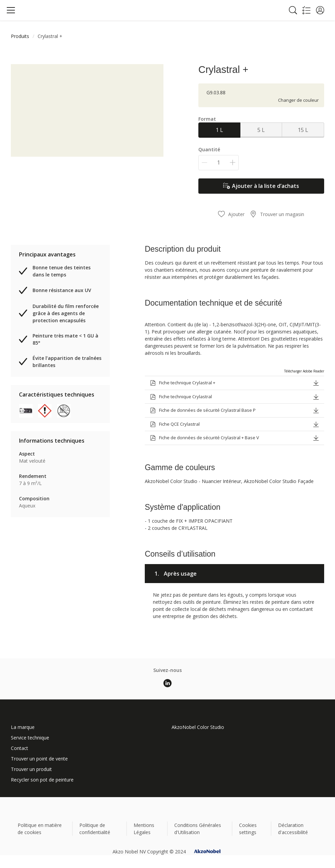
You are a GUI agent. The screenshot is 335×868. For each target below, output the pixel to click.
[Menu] (11, 10)
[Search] (293, 10)
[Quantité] (219, 163)
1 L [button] (219, 130)
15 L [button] (303, 130)
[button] (320, 10)
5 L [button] (261, 130)
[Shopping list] (307, 10)
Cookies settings (248, 829)
